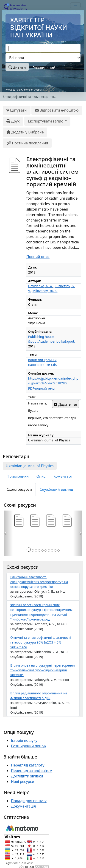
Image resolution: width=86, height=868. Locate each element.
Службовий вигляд (56, 489)
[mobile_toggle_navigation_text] (75, 5)
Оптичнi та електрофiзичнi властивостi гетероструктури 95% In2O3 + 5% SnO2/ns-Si (41, 642)
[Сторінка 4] (39, 550)
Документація (23, 806)
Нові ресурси (23, 782)
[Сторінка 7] (49, 550)
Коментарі (62, 476)
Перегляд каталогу (28, 765)
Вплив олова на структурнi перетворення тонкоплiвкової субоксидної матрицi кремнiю (43, 670)
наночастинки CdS (43, 365)
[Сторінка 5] (42, 550)
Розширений (44, 68)
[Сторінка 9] (55, 550)
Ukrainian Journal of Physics (30, 466)
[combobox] (43, 48)
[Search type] (43, 58)
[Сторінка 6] (46, 550)
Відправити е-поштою (57, 110)
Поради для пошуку (29, 801)
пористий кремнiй (42, 360)
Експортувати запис (46, 121)
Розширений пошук (29, 746)
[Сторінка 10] (58, 550)
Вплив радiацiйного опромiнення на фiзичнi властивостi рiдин (39, 696)
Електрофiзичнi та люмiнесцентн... (30, 97)
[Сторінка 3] (36, 550)
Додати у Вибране (25, 132)
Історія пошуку (24, 740)
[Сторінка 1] (29, 550)
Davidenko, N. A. (41, 286)
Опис (41, 476)
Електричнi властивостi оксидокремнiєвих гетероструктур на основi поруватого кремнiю (39, 582)
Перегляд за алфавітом (32, 771)
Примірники (18, 476)
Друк (13, 121)
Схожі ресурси (19, 489)
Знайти (17, 67)
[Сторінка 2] (33, 550)
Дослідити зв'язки (27, 776)
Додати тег (66, 404)
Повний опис (38, 257)
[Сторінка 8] (52, 550)
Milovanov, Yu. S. (45, 291)
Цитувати (17, 110)
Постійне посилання (27, 143)
